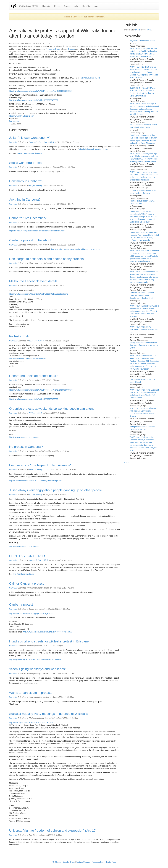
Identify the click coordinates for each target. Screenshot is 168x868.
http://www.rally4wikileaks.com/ (22, 116)
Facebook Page (98, 862)
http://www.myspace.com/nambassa (24, 437)
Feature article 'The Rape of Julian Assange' (40, 465)
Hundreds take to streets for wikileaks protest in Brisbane (49, 641)
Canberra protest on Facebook (31, 240)
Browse (67, 6)
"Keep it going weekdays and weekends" (38, 669)
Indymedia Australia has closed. (143, 41)
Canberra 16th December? (28, 218)
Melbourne (50, 49)
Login (96, 6)
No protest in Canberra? (26, 447)
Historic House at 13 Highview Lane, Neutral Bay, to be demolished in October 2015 (142, 295)
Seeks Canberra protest (26, 163)
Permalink (13, 142)
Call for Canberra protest (26, 583)
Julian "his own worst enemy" (30, 138)
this (86, 17)
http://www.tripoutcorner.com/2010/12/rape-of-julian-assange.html (36, 481)
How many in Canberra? (26, 181)
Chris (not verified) (37, 341)
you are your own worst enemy (29, 153)
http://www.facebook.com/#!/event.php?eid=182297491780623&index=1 (39, 294)
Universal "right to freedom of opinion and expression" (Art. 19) (53, 831)
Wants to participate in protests (31, 693)
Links (76, 6)
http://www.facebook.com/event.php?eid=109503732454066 (76, 249)
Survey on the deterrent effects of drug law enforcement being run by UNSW (144, 345)
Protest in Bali (19, 336)
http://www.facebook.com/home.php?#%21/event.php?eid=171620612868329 (41, 91)
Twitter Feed (111, 862)
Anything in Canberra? (25, 199)
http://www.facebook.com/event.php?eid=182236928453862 (34, 100)
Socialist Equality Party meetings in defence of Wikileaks (49, 714)
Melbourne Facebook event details (33, 281)
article (137, 30)
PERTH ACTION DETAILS (28, 556)
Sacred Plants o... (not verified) (42, 142)
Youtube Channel (83, 862)
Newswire (46, 6)
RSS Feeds (57, 862)
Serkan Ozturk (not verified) (40, 470)
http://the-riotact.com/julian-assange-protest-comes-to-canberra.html (37, 231)
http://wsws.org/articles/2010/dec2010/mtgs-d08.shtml (31, 723)
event (149, 30)
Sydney (58, 49)
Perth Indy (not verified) (39, 560)
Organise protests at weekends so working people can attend (52, 409)
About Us (86, 6)
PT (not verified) (36, 413)
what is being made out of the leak (93, 149)
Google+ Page (69, 862)
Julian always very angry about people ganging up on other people (56, 490)
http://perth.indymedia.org (24, 574)
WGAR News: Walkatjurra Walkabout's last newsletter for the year (144, 330)
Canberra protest (21, 604)
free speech (14, 121)
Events (57, 6)
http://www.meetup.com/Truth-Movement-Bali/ (28, 358)
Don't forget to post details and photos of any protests (46, 259)
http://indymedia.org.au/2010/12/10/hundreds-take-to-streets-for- (35, 659)
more (127, 462)
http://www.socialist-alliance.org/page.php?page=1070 (31, 613)
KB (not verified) (36, 185)
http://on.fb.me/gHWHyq (90, 78)
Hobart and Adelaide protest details (34, 376)
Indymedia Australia (28, 6)
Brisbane (71, 49)
